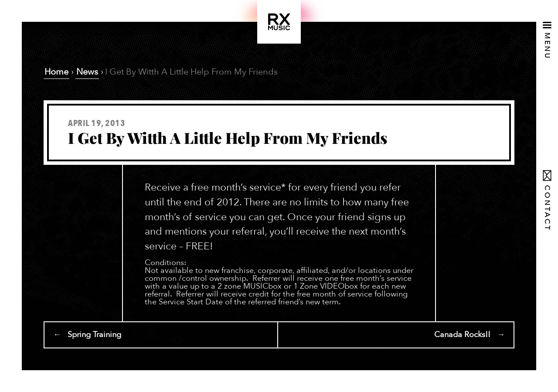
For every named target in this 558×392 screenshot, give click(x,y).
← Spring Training (87, 335)
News (87, 72)
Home (56, 72)
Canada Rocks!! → (470, 335)
